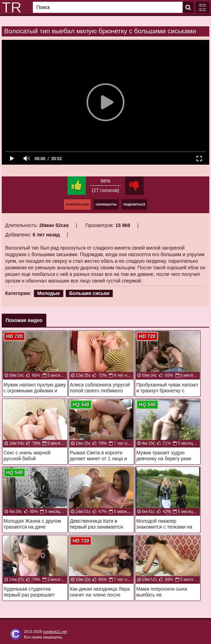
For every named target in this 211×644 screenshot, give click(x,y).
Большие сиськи (89, 293)
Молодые (49, 293)
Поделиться (134, 204)
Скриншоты (106, 204)
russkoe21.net (55, 632)
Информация (77, 204)
